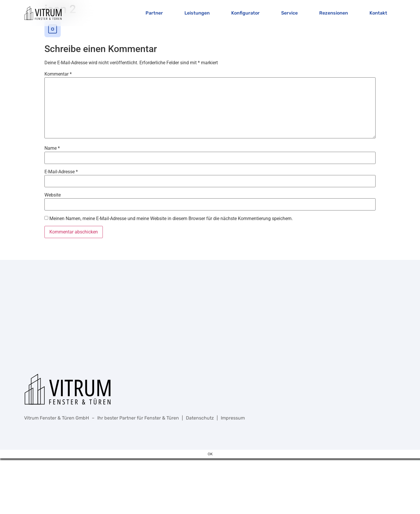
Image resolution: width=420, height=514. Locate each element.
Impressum (233, 418)
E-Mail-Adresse (61, 172)
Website (53, 195)
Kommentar (58, 74)
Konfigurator (245, 13)
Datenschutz (200, 418)
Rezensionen (334, 13)
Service (289, 13)
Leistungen (197, 13)
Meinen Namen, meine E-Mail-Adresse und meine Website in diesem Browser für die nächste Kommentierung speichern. (171, 219)
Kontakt (378, 13)
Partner (154, 13)
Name (52, 148)
